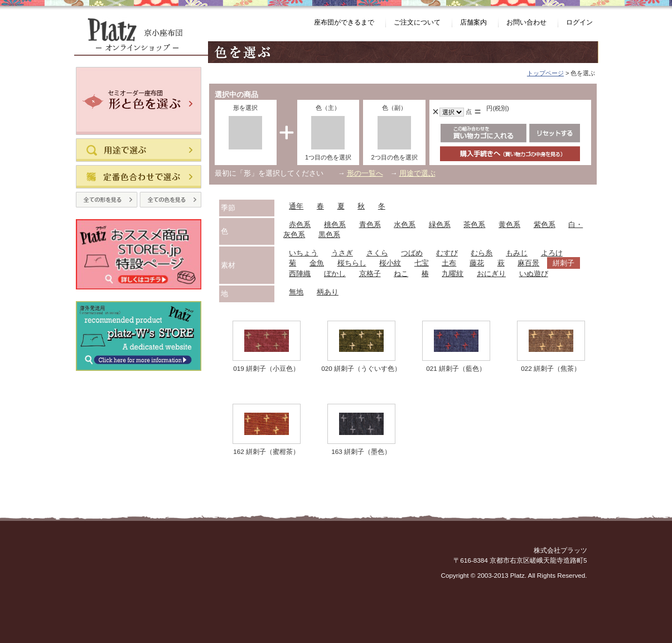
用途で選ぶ (417, 173)
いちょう (303, 253)
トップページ (545, 73)
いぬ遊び (534, 274)
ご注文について (417, 22)
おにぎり (491, 274)
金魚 (317, 263)
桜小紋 (390, 263)
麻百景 (528, 263)
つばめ (412, 253)
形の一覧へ (365, 173)
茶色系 (474, 224)
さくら (377, 253)
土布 (449, 263)
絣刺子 (564, 263)
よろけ (552, 253)
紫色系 (545, 224)
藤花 (477, 263)
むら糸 (482, 253)
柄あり (328, 292)
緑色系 (440, 224)
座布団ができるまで (344, 22)
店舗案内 (473, 22)
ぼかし (335, 274)
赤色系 (300, 224)
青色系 (370, 224)
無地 (296, 292)
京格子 (370, 274)
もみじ (517, 253)
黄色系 (509, 224)
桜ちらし (352, 263)
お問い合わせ (526, 22)
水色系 (405, 224)
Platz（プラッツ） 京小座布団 (141, 37)
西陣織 (300, 274)
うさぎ (342, 253)
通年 (296, 206)
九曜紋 (453, 274)
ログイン (579, 22)
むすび (447, 253)
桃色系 (335, 224)
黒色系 (329, 235)
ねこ (401, 274)
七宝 (422, 263)
